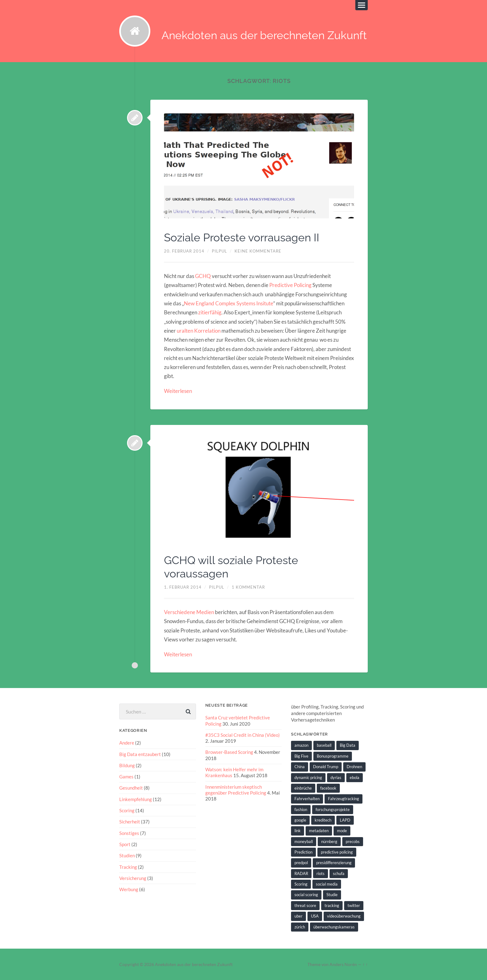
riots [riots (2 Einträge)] (321, 873)
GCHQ (203, 276)
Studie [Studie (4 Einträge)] (332, 894)
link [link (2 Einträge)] (298, 830)
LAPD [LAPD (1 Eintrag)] (345, 819)
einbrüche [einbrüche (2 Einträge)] (303, 787)
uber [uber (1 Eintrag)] (298, 915)
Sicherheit (130, 821)
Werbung (129, 889)
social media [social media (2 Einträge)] (327, 883)
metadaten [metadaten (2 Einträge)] (319, 830)
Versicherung (133, 877)
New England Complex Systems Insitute (228, 303)
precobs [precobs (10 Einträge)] (353, 841)
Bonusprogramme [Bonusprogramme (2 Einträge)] (333, 755)
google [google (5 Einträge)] (300, 819)
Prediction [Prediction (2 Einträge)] (303, 851)
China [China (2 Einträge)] (300, 766)
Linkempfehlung (136, 799)
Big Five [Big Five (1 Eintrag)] (301, 755)
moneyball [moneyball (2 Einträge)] (304, 841)
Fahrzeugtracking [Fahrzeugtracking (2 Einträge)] (344, 798)
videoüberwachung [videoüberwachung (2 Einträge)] (344, 915)
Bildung (127, 765)
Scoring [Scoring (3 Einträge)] (301, 883)
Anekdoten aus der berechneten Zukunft (264, 35)
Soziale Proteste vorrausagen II (243, 238)
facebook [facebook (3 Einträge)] (328, 787)
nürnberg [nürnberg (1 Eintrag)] (329, 841)
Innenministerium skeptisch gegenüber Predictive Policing (236, 789)
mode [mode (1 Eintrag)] (342, 830)
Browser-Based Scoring (229, 752)
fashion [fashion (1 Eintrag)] (301, 809)
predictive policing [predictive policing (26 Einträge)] (337, 851)
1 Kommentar (248, 587)
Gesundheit (131, 787)
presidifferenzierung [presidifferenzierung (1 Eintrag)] (334, 862)
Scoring (127, 810)
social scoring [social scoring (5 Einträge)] (306, 894)
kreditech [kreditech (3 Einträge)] (323, 819)
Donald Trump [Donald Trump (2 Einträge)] (326, 766)
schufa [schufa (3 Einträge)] (339, 873)
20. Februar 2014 (184, 251)
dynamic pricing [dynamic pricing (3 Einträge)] (308, 777)
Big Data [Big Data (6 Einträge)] (348, 745)
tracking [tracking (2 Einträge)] (332, 905)
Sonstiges (129, 832)
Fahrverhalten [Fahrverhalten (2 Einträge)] (307, 798)
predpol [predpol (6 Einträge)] (301, 862)
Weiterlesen (178, 391)
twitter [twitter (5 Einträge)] (354, 905)
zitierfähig (210, 312)
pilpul (219, 251)
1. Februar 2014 (183, 587)
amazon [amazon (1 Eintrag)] (301, 745)
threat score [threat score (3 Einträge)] (305, 905)
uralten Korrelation (199, 331)
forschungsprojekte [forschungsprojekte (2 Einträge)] (333, 809)
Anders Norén (343, 964)
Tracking (128, 866)
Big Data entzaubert (140, 754)
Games (126, 776)
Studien (127, 855)
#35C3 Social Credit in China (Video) (243, 734)
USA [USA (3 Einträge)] (315, 915)
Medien (205, 612)
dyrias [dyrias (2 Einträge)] (336, 777)
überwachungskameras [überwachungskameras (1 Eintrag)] (334, 926)
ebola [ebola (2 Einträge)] (355, 777)
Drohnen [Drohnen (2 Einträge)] (354, 766)
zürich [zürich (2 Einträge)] (300, 926)
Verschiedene (180, 612)
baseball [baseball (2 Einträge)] (324, 745)
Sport (125, 844)
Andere (127, 742)
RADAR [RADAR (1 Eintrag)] (301, 873)
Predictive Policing (290, 285)
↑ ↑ (365, 964)
